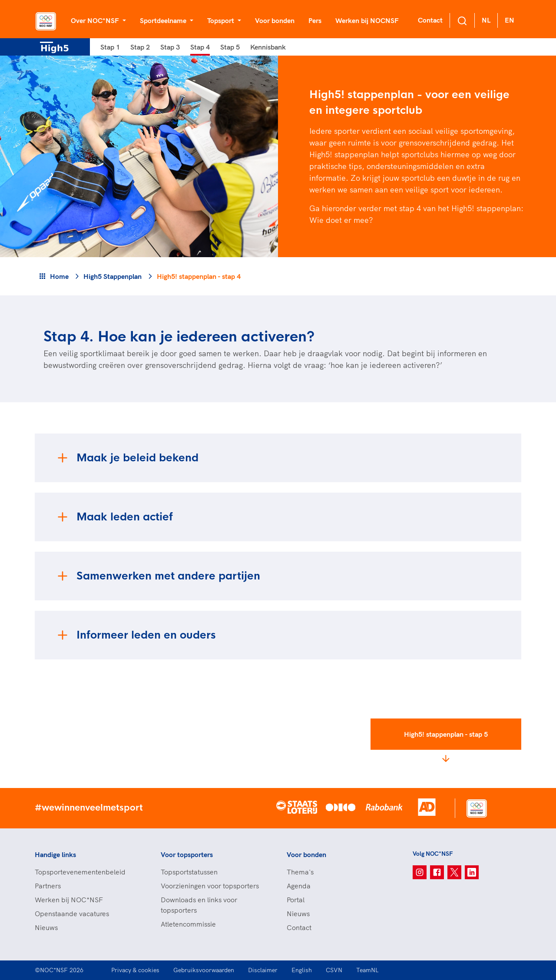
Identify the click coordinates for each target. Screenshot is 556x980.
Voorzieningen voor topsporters (210, 886)
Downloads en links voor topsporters (199, 905)
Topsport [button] (222, 20)
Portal (296, 900)
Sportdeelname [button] (164, 20)
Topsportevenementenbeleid (80, 872)
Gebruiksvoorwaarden (204, 970)
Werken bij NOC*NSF (69, 900)
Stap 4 (200, 47)
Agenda (299, 886)
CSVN (334, 970)
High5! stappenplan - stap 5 (446, 734)
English (302, 970)
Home (59, 276)
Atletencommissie (188, 924)
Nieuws (46, 927)
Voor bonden (275, 20)
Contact (430, 20)
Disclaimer (263, 970)
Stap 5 (230, 47)
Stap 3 (170, 47)
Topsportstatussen (189, 872)
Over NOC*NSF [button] (96, 20)
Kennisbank (268, 47)
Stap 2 (140, 47)
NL (486, 20)
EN (510, 20)
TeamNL (367, 970)
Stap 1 (110, 47)
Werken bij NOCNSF (367, 20)
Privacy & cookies (135, 970)
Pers (315, 20)
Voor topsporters (187, 854)
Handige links (55, 854)
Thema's (300, 872)
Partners (48, 886)
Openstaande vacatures (72, 914)
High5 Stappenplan (113, 276)
